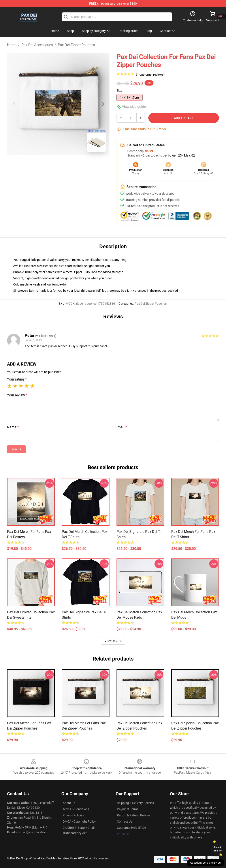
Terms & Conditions (76, 809)
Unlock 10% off (218, 849)
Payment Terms (128, 809)
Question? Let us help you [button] (205, 863)
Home (12, 45)
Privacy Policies (73, 815)
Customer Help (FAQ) (131, 828)
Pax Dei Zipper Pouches (76, 45)
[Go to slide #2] (70, 165)
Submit (16, 449)
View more (113, 641)
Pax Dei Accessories (37, 45)
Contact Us (125, 821)
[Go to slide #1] (47, 165)
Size (120, 90)
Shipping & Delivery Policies (135, 803)
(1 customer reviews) (150, 75)
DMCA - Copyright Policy (79, 821)
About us (69, 803)
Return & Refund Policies (134, 815)
